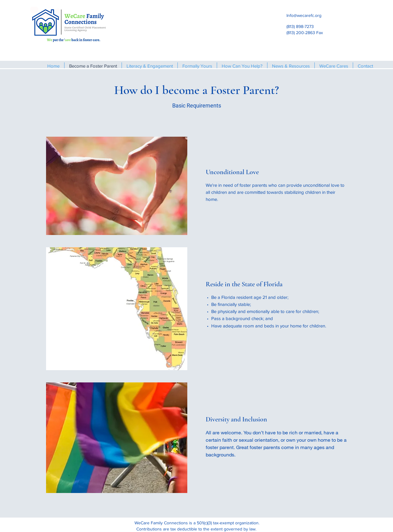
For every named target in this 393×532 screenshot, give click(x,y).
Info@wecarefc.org (304, 15)
